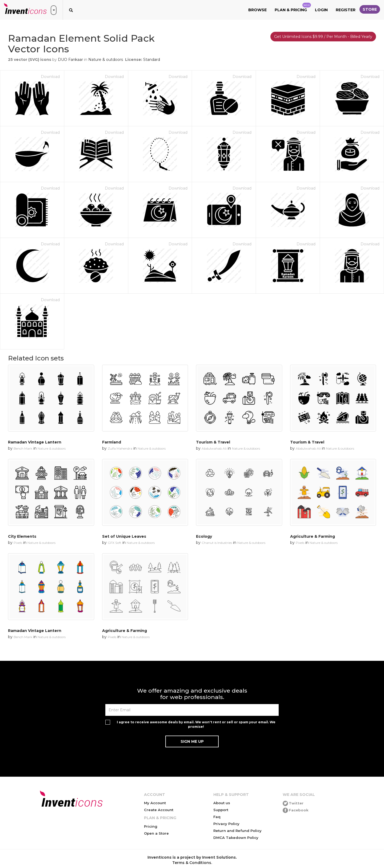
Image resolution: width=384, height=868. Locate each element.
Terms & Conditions (192, 863)
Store (370, 9)
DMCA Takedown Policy (236, 838)
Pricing (151, 826)
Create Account (159, 810)
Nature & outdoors (106, 60)
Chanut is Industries (217, 543)
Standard (152, 60)
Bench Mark (23, 448)
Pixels (18, 543)
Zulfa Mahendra (120, 448)
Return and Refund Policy (237, 831)
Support (221, 810)
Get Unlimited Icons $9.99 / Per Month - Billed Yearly (323, 37)
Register (346, 10)
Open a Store (156, 833)
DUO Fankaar (70, 60)
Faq (217, 817)
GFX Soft (115, 543)
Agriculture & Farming (313, 536)
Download (50, 77)
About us (222, 803)
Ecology (204, 536)
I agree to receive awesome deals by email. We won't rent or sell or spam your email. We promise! (196, 724)
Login (321, 10)
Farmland (112, 442)
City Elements (22, 536)
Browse (257, 10)
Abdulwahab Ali (214, 448)
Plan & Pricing (293, 7)
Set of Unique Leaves (124, 536)
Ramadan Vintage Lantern (35, 442)
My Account (155, 803)
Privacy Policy (226, 824)
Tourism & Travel (213, 442)
